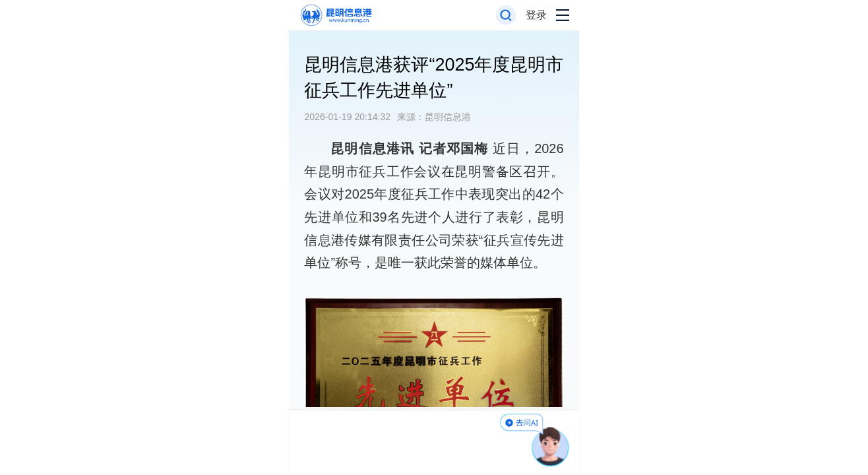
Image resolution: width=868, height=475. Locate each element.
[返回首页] (335, 16)
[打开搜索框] (506, 16)
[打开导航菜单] (563, 16)
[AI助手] (551, 447)
